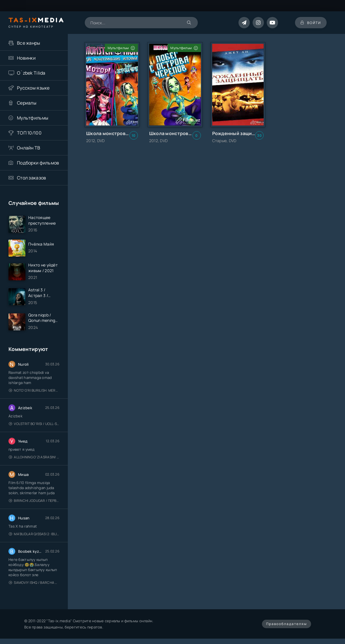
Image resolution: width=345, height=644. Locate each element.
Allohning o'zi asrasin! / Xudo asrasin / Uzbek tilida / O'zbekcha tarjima (34, 457)
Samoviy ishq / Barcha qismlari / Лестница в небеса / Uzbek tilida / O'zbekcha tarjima (34, 583)
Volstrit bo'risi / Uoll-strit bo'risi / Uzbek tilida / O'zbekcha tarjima (34, 424)
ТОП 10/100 (29, 133)
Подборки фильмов (38, 163)
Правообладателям (287, 624)
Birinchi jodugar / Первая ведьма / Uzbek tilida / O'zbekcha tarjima (34, 501)
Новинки (26, 58)
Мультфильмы (33, 118)
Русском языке (33, 88)
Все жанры (29, 43)
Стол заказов (32, 178)
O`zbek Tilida (31, 73)
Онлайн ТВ (29, 148)
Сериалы (27, 103)
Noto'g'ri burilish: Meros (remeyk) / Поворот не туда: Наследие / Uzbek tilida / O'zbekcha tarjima (34, 390)
